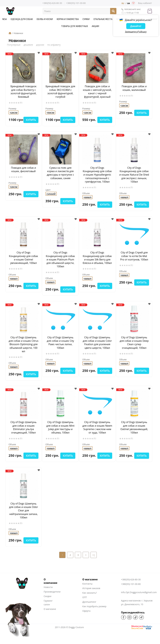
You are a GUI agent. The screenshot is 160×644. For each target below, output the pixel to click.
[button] (39, 53)
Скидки (48, 604)
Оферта (86, 618)
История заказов (91, 596)
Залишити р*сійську (136, 32)
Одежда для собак (22, 19)
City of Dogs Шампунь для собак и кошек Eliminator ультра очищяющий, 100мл (24, 431)
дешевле (28, 45)
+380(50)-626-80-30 (52, 3)
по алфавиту (54, 45)
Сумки (86, 19)
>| (94, 562)
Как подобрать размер (94, 614)
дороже (40, 45)
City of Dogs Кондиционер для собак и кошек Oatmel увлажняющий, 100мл (24, 258)
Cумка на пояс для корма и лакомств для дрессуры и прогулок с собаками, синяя (60, 173)
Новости (48, 594)
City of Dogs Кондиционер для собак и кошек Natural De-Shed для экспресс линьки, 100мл (134, 175)
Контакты (87, 591)
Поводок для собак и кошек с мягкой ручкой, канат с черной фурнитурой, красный (97, 92)
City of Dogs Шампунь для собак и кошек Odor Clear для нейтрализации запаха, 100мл (24, 518)
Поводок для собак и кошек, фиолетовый (24, 169)
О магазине (50, 616)
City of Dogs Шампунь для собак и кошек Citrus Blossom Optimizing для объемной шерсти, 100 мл (24, 346)
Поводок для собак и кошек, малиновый (134, 88)
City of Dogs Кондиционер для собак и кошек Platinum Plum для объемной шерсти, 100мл (60, 260)
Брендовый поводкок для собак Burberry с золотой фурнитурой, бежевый (24, 92)
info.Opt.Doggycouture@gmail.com (139, 600)
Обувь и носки (45, 19)
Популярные (14, 45)
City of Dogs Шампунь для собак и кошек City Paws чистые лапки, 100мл (60, 343)
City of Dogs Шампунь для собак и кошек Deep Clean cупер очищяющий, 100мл (134, 343)
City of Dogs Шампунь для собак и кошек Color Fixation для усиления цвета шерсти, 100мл (97, 343)
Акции (95, 26)
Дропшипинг (89, 609)
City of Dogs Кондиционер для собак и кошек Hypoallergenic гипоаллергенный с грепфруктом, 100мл (97, 175)
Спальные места (103, 19)
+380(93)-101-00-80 (76, 3)
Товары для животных (75, 26)
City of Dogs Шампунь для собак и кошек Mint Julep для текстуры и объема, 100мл (60, 431)
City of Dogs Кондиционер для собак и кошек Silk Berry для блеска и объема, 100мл (97, 258)
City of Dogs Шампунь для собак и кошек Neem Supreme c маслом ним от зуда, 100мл (97, 433)
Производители (52, 599)
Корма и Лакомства (68, 19)
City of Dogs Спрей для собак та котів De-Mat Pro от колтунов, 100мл (134, 256)
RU (123, 3)
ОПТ (85, 605)
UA (129, 3)
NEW (5, 19)
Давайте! (136, 26)
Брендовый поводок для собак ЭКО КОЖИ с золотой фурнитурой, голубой (60, 92)
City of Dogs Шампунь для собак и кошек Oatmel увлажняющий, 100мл (134, 431)
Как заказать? (90, 600)
